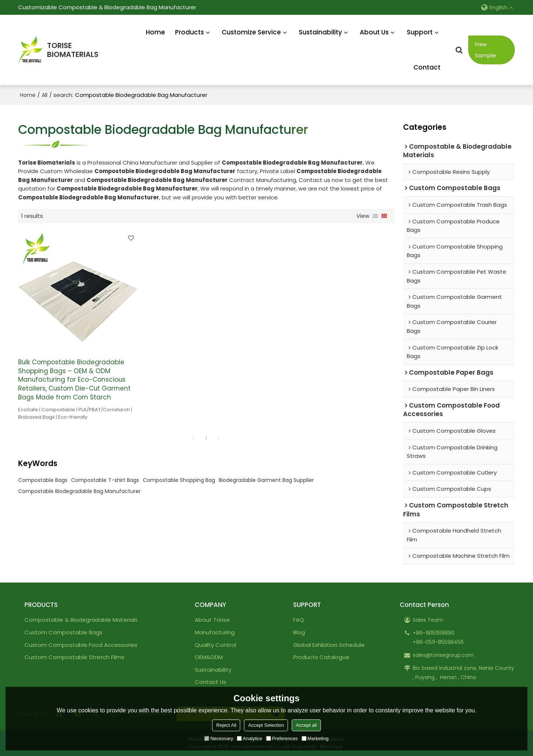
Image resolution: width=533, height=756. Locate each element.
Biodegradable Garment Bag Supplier (266, 480)
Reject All (226, 725)
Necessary (219, 738)
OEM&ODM (209, 657)
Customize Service (251, 32)
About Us (374, 32)
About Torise (212, 620)
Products (190, 32)
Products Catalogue (321, 657)
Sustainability (320, 32)
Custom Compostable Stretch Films (74, 657)
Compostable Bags (43, 480)
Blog (299, 632)
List (375, 216)
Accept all (306, 725)
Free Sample (485, 50)
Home (155, 32)
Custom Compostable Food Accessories (81, 645)
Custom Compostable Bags (63, 632)
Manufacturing (215, 632)
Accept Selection (266, 725)
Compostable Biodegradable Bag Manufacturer (79, 491)
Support (420, 32)
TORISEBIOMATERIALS (73, 50)
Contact (427, 67)
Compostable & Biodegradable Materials (81, 620)
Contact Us (210, 682)
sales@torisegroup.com (443, 655)
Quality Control (215, 645)
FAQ (299, 620)
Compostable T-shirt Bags (105, 480)
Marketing (315, 738)
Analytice (250, 738)
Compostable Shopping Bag (179, 480)
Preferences (282, 738)
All (45, 95)
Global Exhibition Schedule (329, 645)
